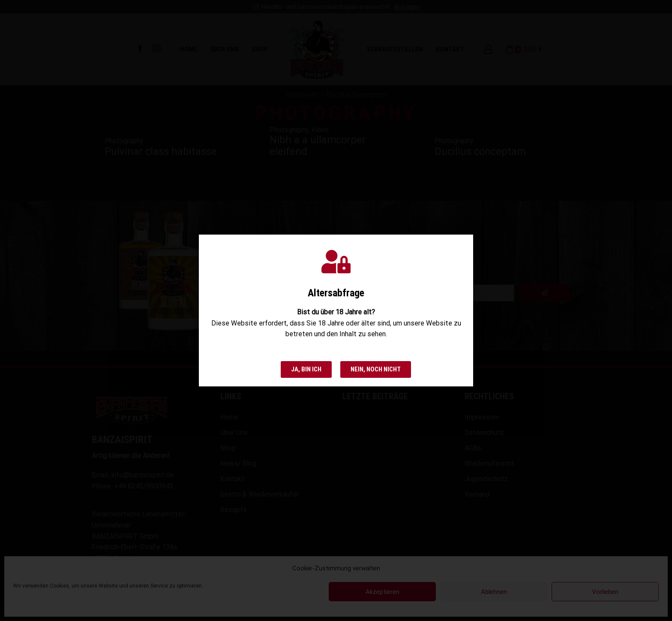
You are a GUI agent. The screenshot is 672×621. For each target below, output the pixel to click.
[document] (336, 310)
